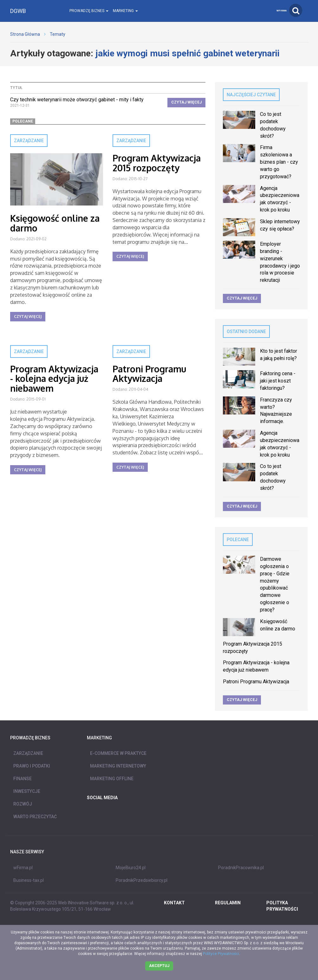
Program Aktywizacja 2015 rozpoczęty (157, 163)
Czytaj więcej (186, 102)
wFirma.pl (23, 868)
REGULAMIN (228, 903)
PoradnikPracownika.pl (241, 868)
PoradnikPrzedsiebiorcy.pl (142, 880)
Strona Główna (25, 34)
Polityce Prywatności (221, 954)
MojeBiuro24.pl (131, 868)
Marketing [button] (125, 11)
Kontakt (174, 903)
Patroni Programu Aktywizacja (149, 374)
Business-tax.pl (29, 880)
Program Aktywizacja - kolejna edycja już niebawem (54, 379)
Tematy (58, 34)
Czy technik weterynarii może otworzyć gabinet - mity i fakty (77, 100)
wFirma (282, 11)
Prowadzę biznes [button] (89, 11)
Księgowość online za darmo (55, 223)
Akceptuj (159, 966)
